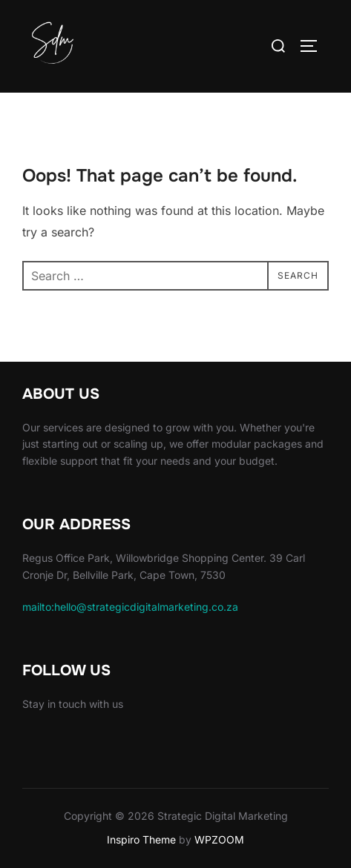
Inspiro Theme (141, 839)
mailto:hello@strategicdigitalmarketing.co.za (130, 607)
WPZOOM (219, 839)
